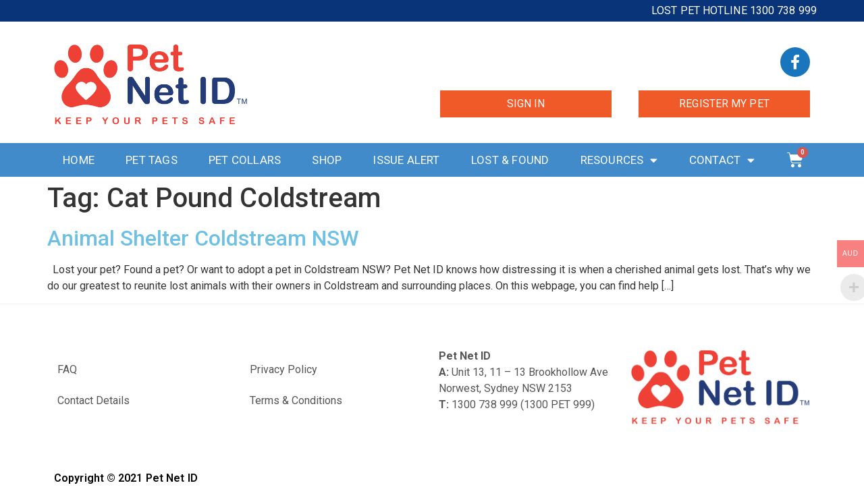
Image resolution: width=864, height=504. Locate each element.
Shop (327, 160)
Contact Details (93, 400)
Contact (722, 160)
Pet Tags (152, 160)
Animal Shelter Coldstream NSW (203, 238)
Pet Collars (245, 160)
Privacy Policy (283, 369)
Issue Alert (406, 160)
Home (79, 160)
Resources (619, 160)
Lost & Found (510, 160)
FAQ (67, 369)
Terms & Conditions (296, 400)
